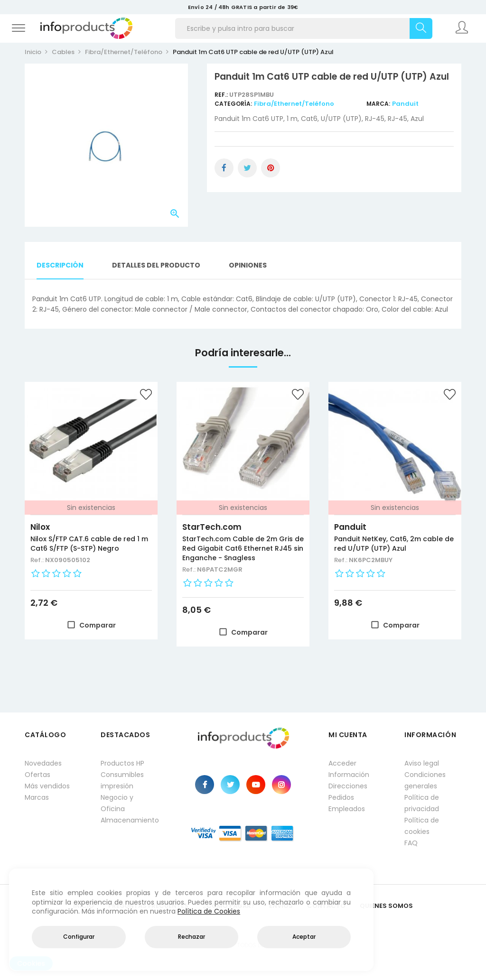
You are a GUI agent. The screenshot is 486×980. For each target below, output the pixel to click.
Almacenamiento (129, 820)
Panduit (405, 104)
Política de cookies (422, 826)
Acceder (342, 763)
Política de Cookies (209, 911)
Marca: (378, 104)
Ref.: (222, 95)
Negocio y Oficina (117, 803)
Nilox (40, 527)
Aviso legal (422, 763)
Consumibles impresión (122, 780)
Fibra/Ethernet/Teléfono (294, 104)
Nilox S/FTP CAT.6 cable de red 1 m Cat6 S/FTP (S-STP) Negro (89, 544)
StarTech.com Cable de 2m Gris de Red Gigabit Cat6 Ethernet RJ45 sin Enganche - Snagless (243, 548)
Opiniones (248, 265)
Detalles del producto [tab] (156, 265)
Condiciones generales (425, 780)
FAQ (411, 843)
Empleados (347, 809)
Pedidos (341, 797)
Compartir (224, 168)
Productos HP (122, 763)
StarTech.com (212, 527)
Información (349, 775)
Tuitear (247, 168)
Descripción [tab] (60, 265)
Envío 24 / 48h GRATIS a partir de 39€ (243, 7)
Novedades (43, 763)
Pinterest (271, 168)
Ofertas (37, 775)
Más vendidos (47, 786)
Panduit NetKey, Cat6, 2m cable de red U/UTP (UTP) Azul (394, 544)
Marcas (37, 797)
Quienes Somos (386, 906)
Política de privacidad (422, 803)
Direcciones (348, 786)
